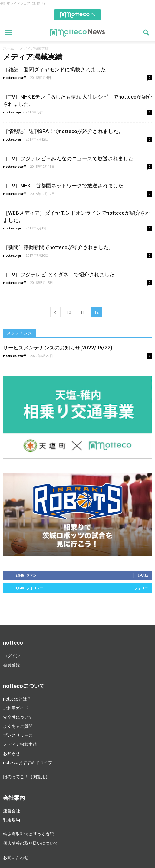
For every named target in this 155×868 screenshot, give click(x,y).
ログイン (12, 656)
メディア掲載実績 (20, 744)
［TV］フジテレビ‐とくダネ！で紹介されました (59, 275)
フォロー (141, 588)
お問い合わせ (16, 857)
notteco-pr (12, 112)
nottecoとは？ (17, 699)
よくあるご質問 (18, 726)
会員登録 (12, 665)
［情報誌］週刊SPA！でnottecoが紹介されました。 (63, 131)
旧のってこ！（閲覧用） (26, 777)
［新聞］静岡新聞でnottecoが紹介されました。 (58, 247)
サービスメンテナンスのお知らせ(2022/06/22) (58, 348)
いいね (143, 575)
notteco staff (15, 78)
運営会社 (12, 811)
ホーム (8, 48)
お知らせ (12, 753)
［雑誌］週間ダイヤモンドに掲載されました (54, 70)
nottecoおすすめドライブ (28, 762)
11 (83, 312)
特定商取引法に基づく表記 (28, 834)
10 (69, 312)
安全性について (18, 717)
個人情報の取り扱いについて (31, 843)
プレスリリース (18, 735)
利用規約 (12, 820)
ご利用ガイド (16, 708)
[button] (147, 33)
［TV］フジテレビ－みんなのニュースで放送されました (68, 158)
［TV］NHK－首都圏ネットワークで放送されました (63, 186)
